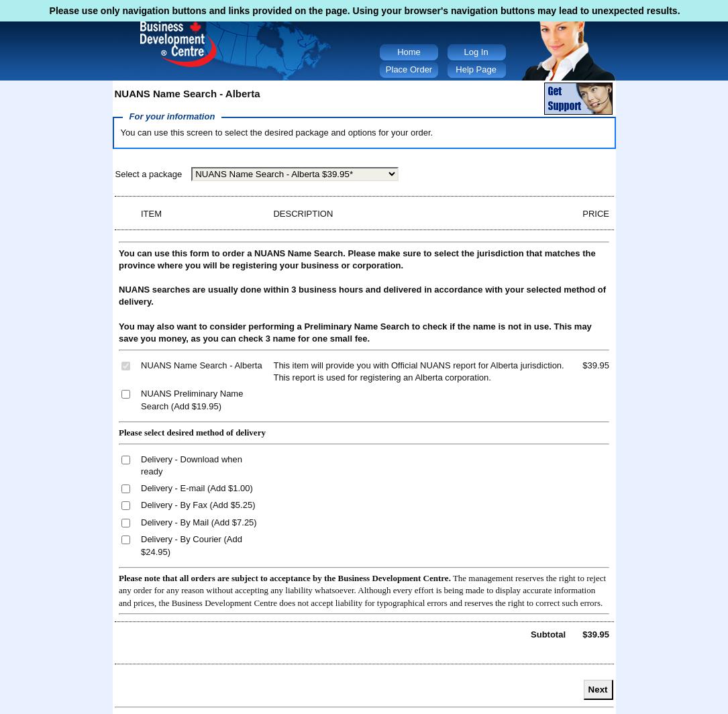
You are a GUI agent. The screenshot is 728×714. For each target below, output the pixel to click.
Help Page (476, 69)
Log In (476, 52)
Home (409, 52)
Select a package (149, 174)
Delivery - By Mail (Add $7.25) (199, 522)
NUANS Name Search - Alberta (202, 365)
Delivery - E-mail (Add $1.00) (197, 488)
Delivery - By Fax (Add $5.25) (198, 505)
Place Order (409, 69)
